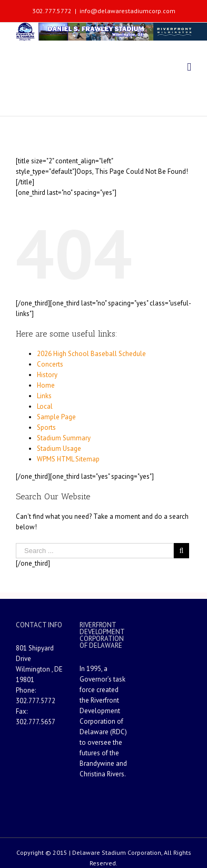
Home (46, 385)
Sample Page (56, 417)
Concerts (50, 364)
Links (44, 396)
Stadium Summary (64, 438)
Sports (46, 427)
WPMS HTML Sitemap (68, 459)
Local (45, 406)
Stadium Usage (59, 448)
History (47, 375)
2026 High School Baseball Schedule (91, 354)
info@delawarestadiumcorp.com (127, 11)
